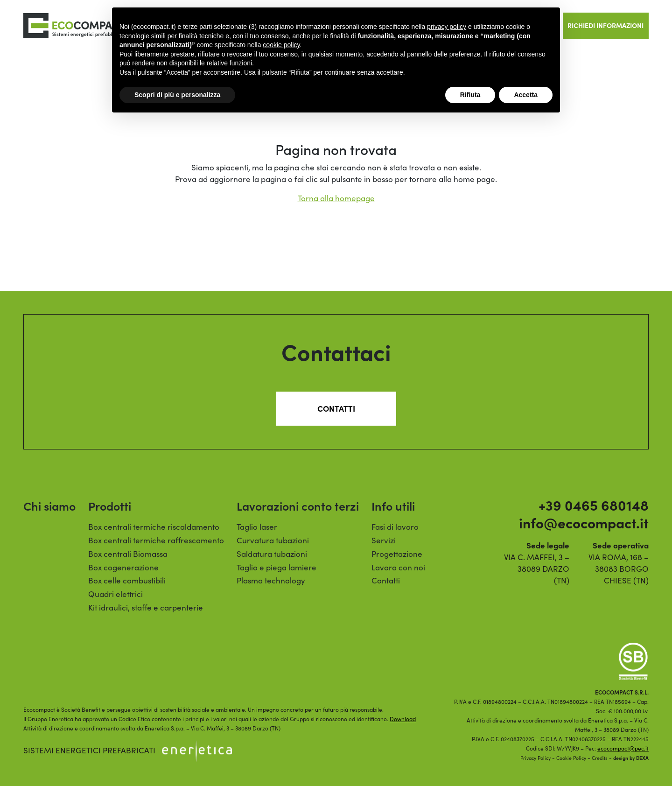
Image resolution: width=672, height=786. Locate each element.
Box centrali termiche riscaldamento (154, 527)
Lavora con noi (398, 567)
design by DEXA (631, 758)
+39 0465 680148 (594, 505)
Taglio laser (257, 527)
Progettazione (397, 554)
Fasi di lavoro (395, 527)
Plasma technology (271, 580)
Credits (600, 758)
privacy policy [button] (447, 27)
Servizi (384, 540)
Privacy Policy (535, 758)
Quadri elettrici (115, 594)
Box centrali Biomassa (128, 554)
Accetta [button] (526, 95)
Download (403, 719)
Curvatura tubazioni (273, 540)
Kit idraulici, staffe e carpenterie (146, 607)
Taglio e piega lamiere (276, 567)
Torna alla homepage (336, 198)
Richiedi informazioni (605, 25)
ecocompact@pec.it (623, 748)
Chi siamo (49, 506)
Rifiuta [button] (470, 95)
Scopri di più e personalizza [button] (177, 95)
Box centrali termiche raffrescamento (156, 540)
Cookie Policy (571, 758)
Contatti (336, 408)
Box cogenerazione (123, 567)
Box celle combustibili (127, 580)
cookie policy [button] (281, 45)
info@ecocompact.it (584, 523)
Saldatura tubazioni (272, 554)
